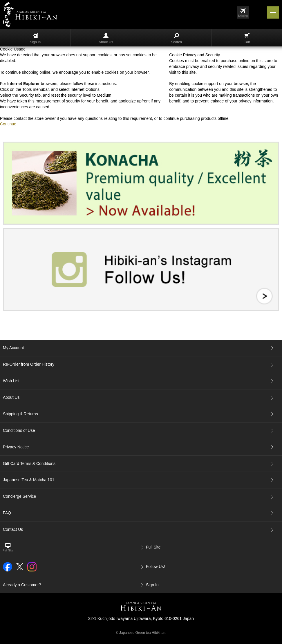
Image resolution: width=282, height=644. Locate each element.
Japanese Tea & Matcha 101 (29, 480)
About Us (106, 39)
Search (176, 39)
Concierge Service (19, 496)
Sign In (35, 39)
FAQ (7, 513)
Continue (8, 124)
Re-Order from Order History (29, 364)
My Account (13, 348)
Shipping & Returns (20, 414)
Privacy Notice (16, 447)
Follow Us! (155, 567)
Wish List (11, 381)
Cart (247, 39)
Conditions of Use (19, 430)
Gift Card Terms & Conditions (29, 463)
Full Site (153, 547)
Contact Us (13, 529)
